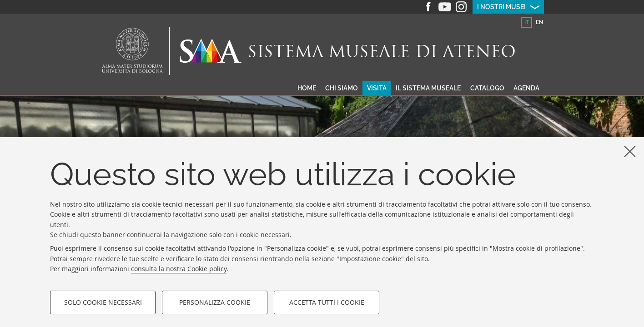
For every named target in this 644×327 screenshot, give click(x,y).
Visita (377, 88)
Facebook (428, 7)
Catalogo (487, 88)
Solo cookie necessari (103, 302)
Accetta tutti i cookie (327, 302)
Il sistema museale (428, 88)
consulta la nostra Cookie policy (179, 269)
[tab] (526, 22)
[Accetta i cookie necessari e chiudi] (630, 151)
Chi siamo (342, 88)
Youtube (445, 7)
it (527, 22)
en (539, 22)
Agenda (526, 88)
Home (307, 88)
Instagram (461, 7)
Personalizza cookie (215, 302)
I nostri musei (501, 7)
